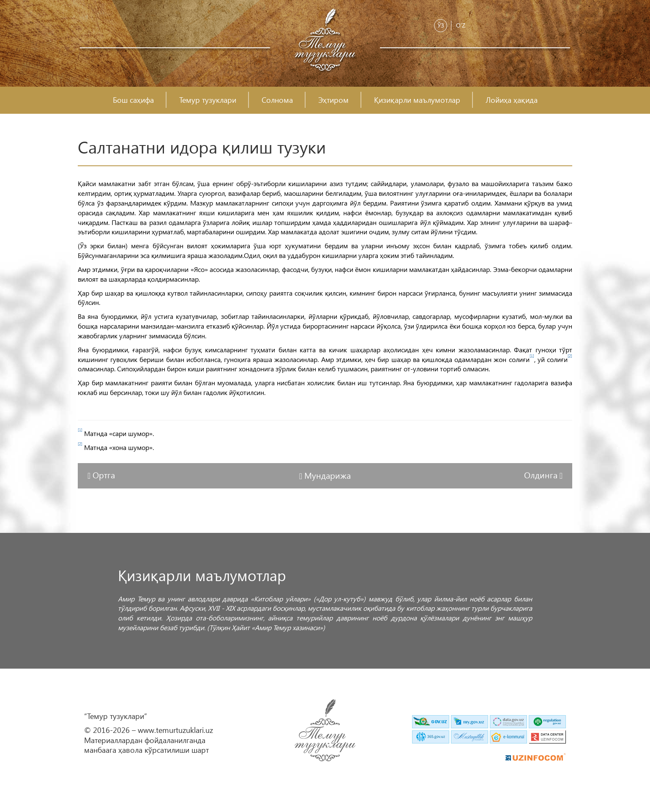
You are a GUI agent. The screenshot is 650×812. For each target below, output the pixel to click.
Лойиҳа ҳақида (512, 100)
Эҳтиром (333, 100)
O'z (461, 25)
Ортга (104, 475)
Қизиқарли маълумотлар (417, 100)
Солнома (277, 100)
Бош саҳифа (133, 100)
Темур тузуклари (208, 100)
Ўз (441, 25)
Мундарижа (328, 475)
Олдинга (542, 475)
